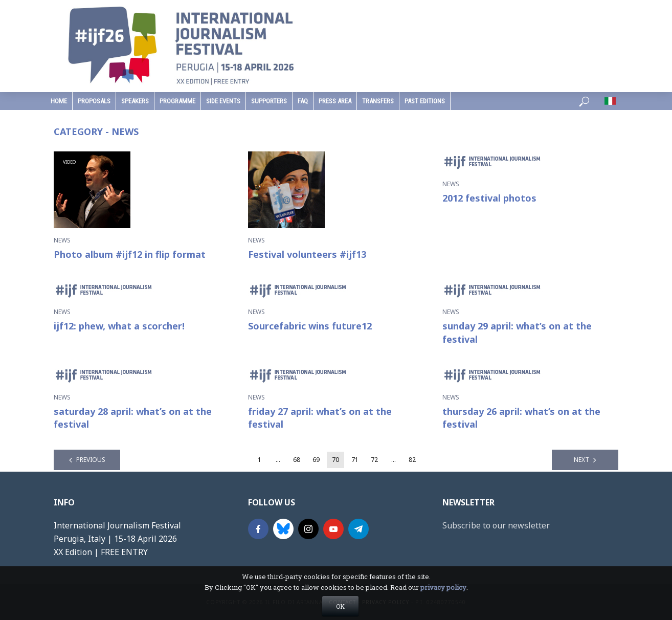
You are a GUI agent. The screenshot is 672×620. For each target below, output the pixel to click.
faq (303, 101)
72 (374, 460)
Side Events (223, 101)
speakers (135, 101)
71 (355, 460)
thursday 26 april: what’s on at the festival (521, 418)
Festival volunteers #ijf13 (307, 254)
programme (177, 101)
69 (316, 460)
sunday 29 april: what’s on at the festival (517, 333)
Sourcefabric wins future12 (310, 326)
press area (335, 101)
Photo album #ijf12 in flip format (130, 254)
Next (581, 460)
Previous (91, 460)
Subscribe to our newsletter (496, 525)
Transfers (378, 101)
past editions (425, 101)
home (59, 101)
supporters (269, 101)
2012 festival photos (489, 198)
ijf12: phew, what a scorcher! (119, 326)
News (62, 240)
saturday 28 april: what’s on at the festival (133, 418)
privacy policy (443, 606)
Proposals (94, 101)
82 (412, 460)
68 (297, 460)
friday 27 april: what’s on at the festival (320, 418)
